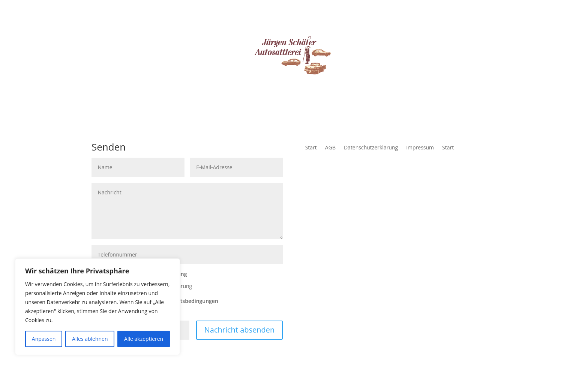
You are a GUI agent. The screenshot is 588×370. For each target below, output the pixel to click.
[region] (97, 307)
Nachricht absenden (240, 330)
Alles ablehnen (90, 339)
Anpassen (44, 339)
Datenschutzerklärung (371, 148)
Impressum (420, 148)
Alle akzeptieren (144, 339)
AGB (330, 148)
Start (311, 148)
